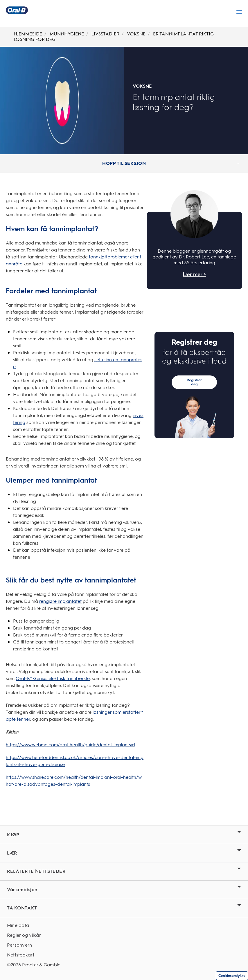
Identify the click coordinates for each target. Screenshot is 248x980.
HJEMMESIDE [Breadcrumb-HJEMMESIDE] (28, 34)
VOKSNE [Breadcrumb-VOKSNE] (136, 34)
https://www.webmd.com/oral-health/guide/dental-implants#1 (70, 745)
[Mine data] (124, 925)
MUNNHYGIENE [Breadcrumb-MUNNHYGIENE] (67, 34)
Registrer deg (194, 382)
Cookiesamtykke (232, 976)
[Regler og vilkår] (124, 935)
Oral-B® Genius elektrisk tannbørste (53, 678)
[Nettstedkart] (124, 955)
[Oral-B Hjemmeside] (17, 10)
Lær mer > (194, 275)
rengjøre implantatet (60, 601)
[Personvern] (124, 945)
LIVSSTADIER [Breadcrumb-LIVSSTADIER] (105, 34)
